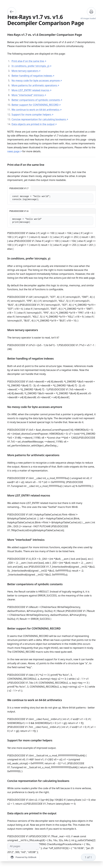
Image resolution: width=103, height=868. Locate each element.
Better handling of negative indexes (33, 76)
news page (15, 151)
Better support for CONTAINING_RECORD (36, 105)
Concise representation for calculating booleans (40, 119)
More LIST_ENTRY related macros (31, 90)
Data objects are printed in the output (34, 124)
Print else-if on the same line (29, 61)
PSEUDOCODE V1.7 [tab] (19, 188)
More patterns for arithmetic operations (35, 85)
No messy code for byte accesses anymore (37, 81)
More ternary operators (26, 71)
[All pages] (23, 846)
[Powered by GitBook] (23, 857)
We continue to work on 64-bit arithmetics (37, 110)
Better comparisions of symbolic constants (37, 100)
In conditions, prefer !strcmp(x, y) (31, 66)
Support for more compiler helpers (32, 114)
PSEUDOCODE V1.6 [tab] (19, 211)
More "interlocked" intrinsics (29, 95)
